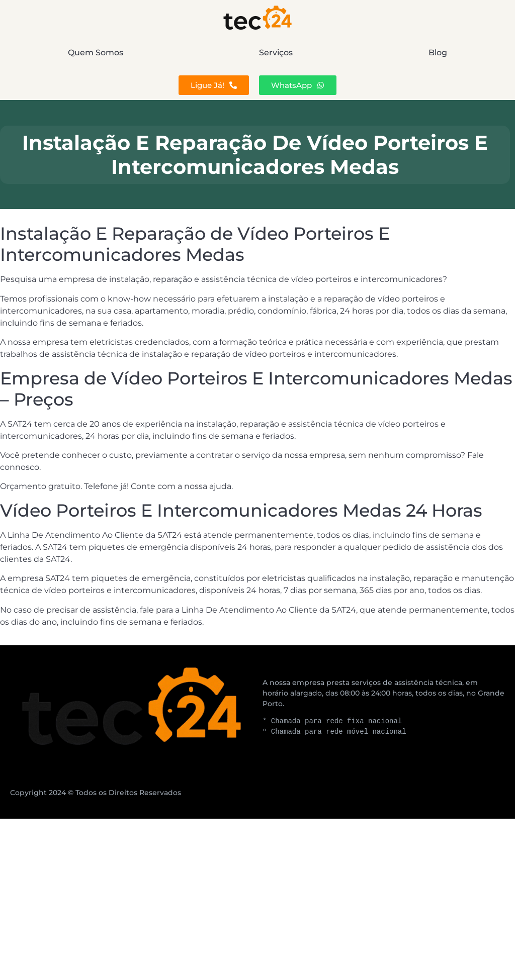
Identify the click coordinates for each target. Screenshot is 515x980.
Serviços (276, 53)
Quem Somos (96, 53)
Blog (438, 53)
